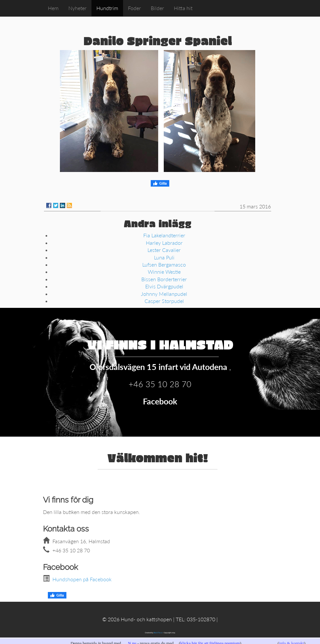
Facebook (160, 401)
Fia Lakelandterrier (164, 235)
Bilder (157, 8)
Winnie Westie (164, 272)
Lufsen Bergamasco (164, 264)
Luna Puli (164, 257)
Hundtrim (107, 8)
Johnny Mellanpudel (164, 294)
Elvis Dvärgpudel (164, 286)
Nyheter (77, 8)
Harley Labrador (164, 243)
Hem (53, 8)
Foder (134, 8)
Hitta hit (183, 8)
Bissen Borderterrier (164, 279)
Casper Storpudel (164, 301)
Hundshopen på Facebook (82, 579)
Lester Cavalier (164, 250)
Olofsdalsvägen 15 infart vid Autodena (159, 367)
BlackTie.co (158, 633)
